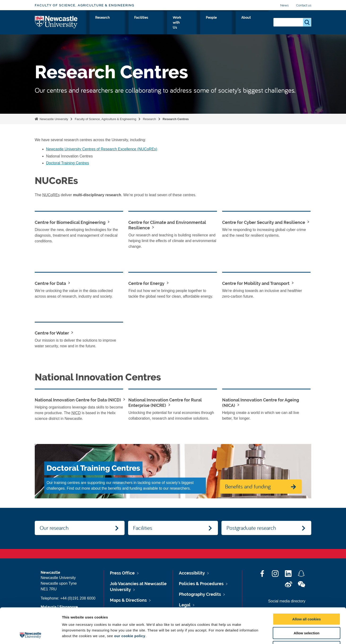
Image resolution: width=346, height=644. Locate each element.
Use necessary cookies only (307, 614)
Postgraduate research (251, 528)
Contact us (304, 5)
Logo (56, 22)
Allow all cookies (307, 586)
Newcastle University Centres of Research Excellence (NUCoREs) (102, 149)
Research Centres (176, 119)
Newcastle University (53, 119)
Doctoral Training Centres (67, 163)
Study (141, 23)
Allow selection (306, 600)
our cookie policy (130, 603)
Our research (54, 528)
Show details (248, 635)
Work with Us (214, 23)
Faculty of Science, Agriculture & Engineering (84, 5)
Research (162, 23)
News (284, 5)
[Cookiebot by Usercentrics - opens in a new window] (31, 635)
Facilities (187, 23)
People (241, 23)
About (260, 23)
